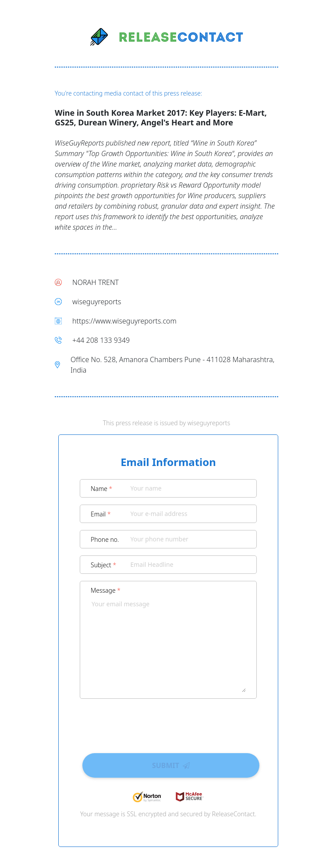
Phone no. (105, 539)
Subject (103, 565)
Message (106, 590)
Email (101, 514)
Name (101, 489)
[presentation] (168, 723)
